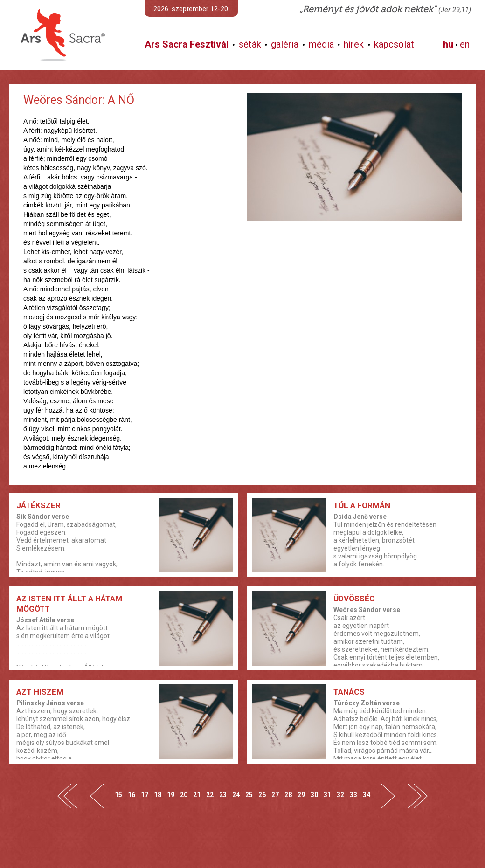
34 (367, 795)
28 (288, 795)
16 (132, 795)
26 (262, 795)
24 (236, 795)
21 (197, 795)
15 (118, 795)
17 (145, 795)
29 (301, 795)
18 (158, 795)
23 (223, 795)
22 (210, 795)
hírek (354, 44)
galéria (285, 44)
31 (327, 795)
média (321, 44)
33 (353, 795)
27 (275, 795)
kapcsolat (394, 44)
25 (249, 795)
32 (340, 795)
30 (314, 795)
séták (250, 44)
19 (171, 795)
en (465, 44)
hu (448, 44)
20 (184, 795)
